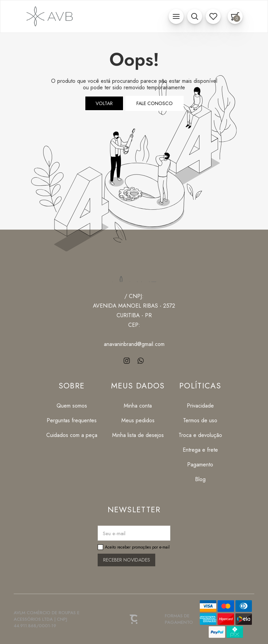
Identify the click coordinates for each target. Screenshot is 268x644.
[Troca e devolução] (200, 435)
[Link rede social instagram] (127, 360)
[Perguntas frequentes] (72, 420)
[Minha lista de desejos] (138, 435)
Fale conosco (155, 103)
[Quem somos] (72, 406)
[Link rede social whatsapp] (141, 360)
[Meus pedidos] (138, 420)
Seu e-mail (114, 533)
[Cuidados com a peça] (72, 435)
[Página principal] (48, 16)
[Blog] (200, 479)
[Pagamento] (200, 465)
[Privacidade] (200, 406)
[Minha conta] (138, 406)
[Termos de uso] (200, 420)
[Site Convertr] (134, 619)
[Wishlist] (213, 16)
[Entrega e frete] (200, 450)
